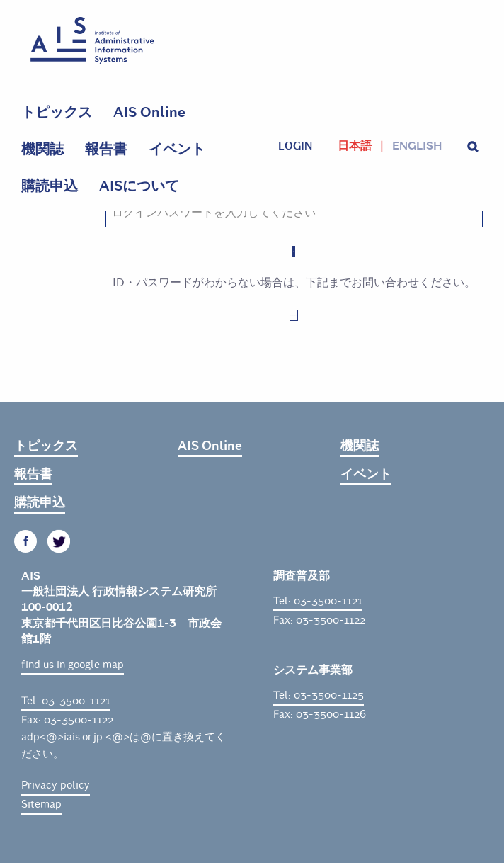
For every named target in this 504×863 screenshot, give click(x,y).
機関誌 (42, 149)
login (295, 146)
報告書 (106, 149)
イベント (177, 149)
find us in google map (73, 665)
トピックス (57, 112)
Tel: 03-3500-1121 (66, 701)
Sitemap (41, 804)
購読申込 (50, 186)
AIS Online (149, 112)
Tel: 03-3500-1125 (319, 695)
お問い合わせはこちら (294, 315)
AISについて (139, 186)
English (417, 146)
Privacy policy (56, 785)
